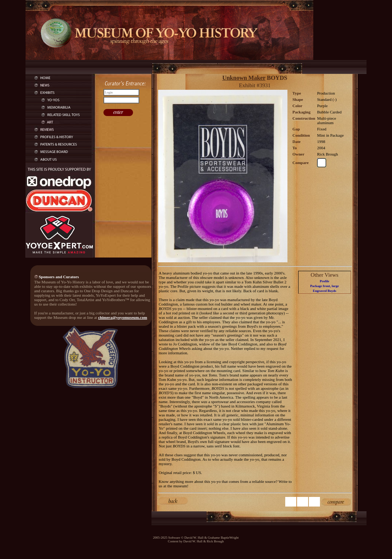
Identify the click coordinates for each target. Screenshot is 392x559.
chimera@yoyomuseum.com (122, 317)
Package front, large (325, 286)
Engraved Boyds (325, 291)
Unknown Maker (244, 78)
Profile (324, 281)
